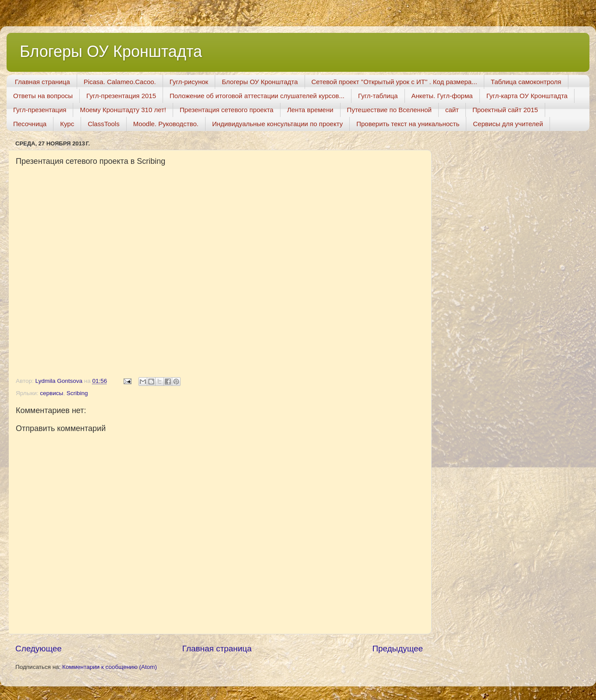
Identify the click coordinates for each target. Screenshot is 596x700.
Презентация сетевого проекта (227, 110)
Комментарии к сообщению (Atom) (110, 667)
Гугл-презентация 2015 (121, 96)
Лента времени (310, 110)
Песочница (30, 124)
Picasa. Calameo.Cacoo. (120, 82)
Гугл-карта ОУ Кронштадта (527, 96)
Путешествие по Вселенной (389, 110)
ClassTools (104, 124)
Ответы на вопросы (43, 96)
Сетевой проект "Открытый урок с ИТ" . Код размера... (394, 82)
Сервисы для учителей (508, 124)
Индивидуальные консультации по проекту (277, 124)
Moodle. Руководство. (166, 124)
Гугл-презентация (40, 110)
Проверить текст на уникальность (408, 124)
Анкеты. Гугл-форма (442, 96)
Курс (67, 124)
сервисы (51, 393)
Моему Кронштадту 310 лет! (123, 110)
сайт (452, 110)
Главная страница (43, 82)
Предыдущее (397, 649)
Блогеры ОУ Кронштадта (111, 51)
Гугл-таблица (378, 96)
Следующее (39, 649)
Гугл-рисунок (189, 82)
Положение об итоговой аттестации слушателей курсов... (257, 96)
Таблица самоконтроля (526, 82)
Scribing (77, 393)
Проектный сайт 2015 (505, 110)
